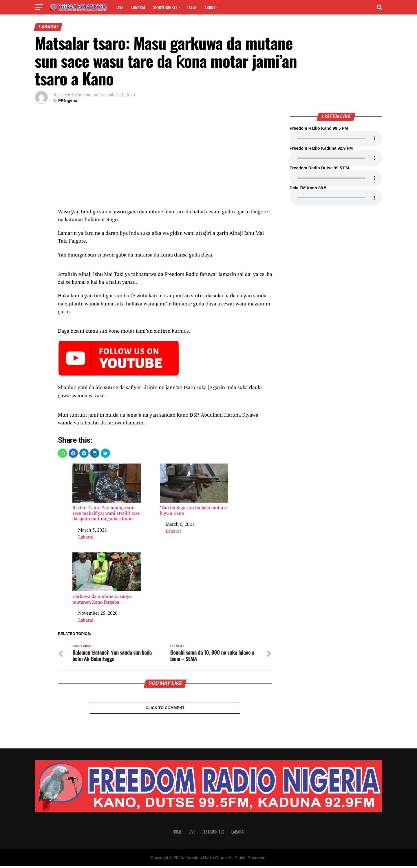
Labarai (138, 7)
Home (177, 833)
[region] (165, 159)
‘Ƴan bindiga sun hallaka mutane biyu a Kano (194, 490)
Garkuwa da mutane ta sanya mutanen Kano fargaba (107, 579)
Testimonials (213, 833)
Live (120, 7)
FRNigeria (68, 100)
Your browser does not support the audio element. (336, 138)
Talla (192, 7)
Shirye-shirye (165, 7)
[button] (63, 453)
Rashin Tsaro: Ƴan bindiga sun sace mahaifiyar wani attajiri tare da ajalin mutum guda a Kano (107, 492)
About (210, 7)
